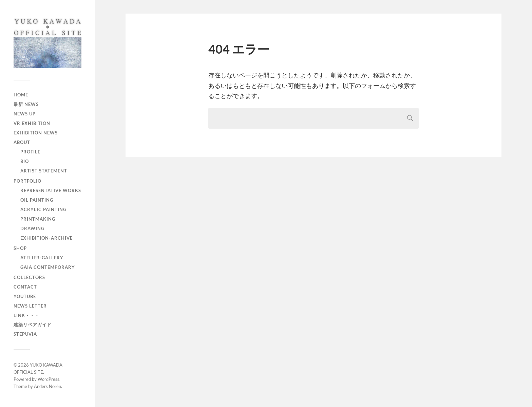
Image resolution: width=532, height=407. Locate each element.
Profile (30, 152)
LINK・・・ (26, 315)
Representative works (51, 190)
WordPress (49, 379)
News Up (25, 114)
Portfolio (27, 181)
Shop (20, 248)
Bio (25, 161)
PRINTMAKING (38, 219)
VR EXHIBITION (32, 123)
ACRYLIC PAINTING (43, 209)
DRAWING (32, 228)
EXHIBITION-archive (46, 238)
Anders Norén (47, 386)
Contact (25, 287)
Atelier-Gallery (42, 258)
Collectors (29, 277)
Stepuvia (25, 334)
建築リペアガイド (33, 325)
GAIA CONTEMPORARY (48, 267)
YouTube (25, 296)
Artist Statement (44, 171)
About (22, 142)
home (21, 95)
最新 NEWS (26, 104)
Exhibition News (36, 133)
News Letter (30, 306)
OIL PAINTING (37, 200)
